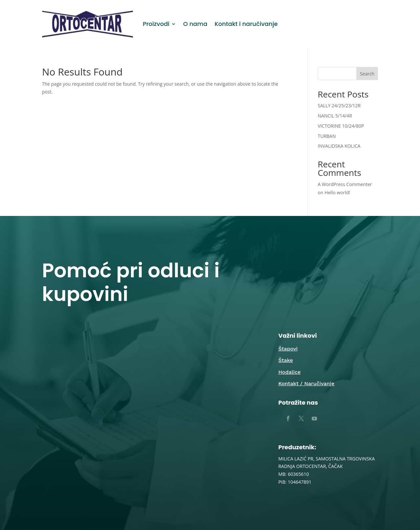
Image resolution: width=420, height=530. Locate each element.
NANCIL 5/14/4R (335, 116)
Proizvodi (156, 24)
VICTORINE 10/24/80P (341, 126)
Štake (285, 360)
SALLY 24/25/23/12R (339, 106)
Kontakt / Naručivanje (306, 383)
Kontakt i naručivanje (246, 24)
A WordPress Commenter (345, 184)
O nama (195, 24)
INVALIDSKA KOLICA (339, 146)
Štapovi (288, 349)
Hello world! (337, 192)
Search (367, 74)
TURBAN (327, 136)
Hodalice (289, 372)
